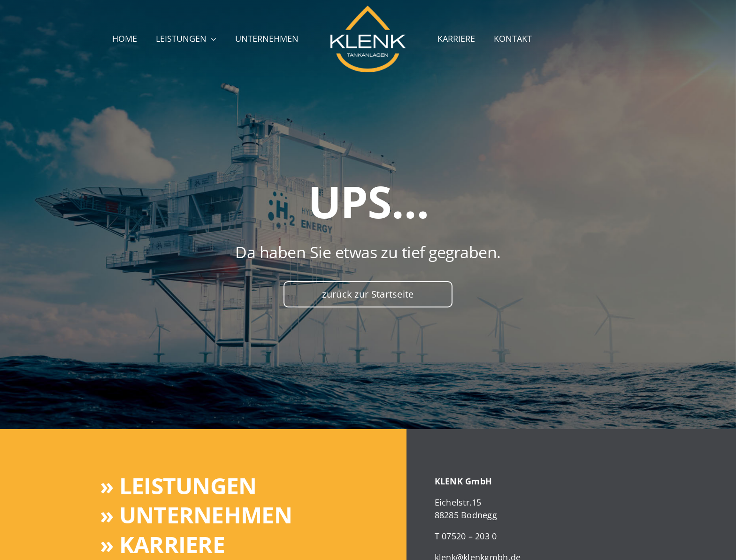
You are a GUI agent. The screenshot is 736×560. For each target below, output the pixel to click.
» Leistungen (178, 486)
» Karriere (162, 544)
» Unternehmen (196, 515)
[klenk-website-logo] (368, 10)
